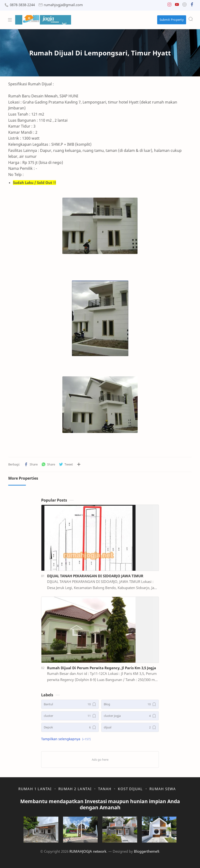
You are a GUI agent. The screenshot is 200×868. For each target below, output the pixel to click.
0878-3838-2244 (22, 5)
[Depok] (70, 727)
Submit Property (172, 20)
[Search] (191, 19)
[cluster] (70, 716)
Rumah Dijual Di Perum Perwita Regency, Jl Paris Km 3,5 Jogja (102, 668)
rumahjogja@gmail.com (63, 5)
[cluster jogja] (130, 716)
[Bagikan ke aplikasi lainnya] (79, 464)
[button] (169, 6)
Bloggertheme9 (146, 851)
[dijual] (130, 727)
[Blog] (130, 704)
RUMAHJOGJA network (88, 851)
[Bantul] (70, 704)
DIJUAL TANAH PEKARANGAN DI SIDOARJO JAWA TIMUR (95, 576)
